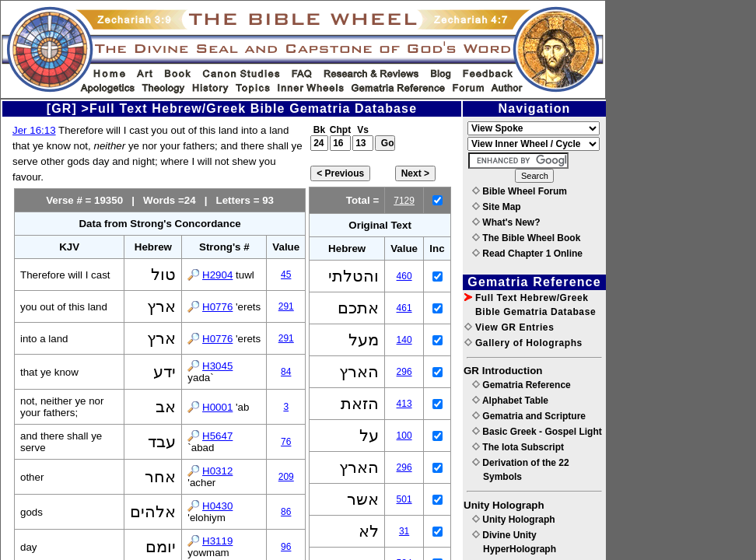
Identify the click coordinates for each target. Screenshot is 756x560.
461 (404, 308)
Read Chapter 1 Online (527, 254)
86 (286, 512)
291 (286, 306)
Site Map (497, 207)
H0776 (217, 307)
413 (404, 404)
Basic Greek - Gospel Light (537, 432)
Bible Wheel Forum (520, 191)
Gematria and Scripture (529, 416)
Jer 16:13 (34, 130)
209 (286, 477)
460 (404, 276)
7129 (404, 201)
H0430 (217, 506)
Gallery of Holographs (523, 343)
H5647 (217, 436)
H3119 (217, 541)
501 (404, 499)
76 (286, 442)
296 (404, 372)
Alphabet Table (510, 401)
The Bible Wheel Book (526, 238)
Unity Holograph (514, 520)
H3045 (217, 366)
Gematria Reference (521, 385)
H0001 (217, 407)
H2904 (217, 275)
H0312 (217, 471)
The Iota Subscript (518, 447)
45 (286, 275)
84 (286, 372)
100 (404, 436)
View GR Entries (509, 327)
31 (404, 531)
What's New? (506, 222)
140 (404, 340)
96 (286, 547)
